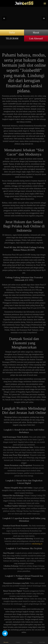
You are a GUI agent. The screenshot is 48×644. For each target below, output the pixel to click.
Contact (18, 640)
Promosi (30, 640)
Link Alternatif (36, 39)
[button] (4, 18)
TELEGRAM (12, 39)
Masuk (36, 33)
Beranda (6, 640)
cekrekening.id (37, 544)
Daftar (12, 33)
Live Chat (42, 640)
